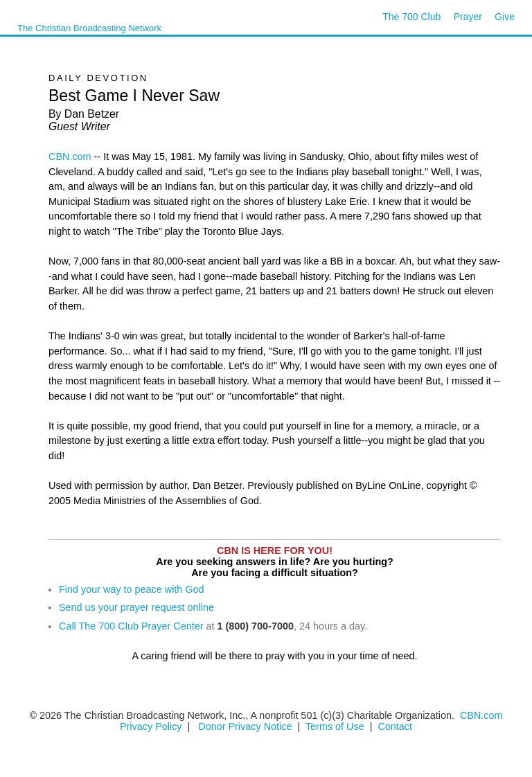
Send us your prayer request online (136, 607)
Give (505, 17)
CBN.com (70, 157)
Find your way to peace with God (132, 589)
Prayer (468, 17)
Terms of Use (336, 726)
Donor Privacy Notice (245, 726)
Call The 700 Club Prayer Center (131, 626)
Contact (395, 726)
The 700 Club (411, 17)
